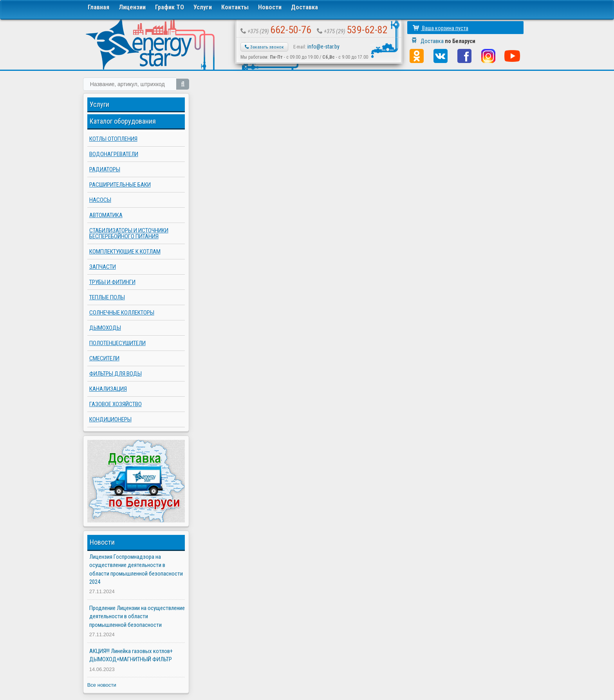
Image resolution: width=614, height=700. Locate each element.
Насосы (100, 200)
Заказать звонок (264, 47)
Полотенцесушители (117, 343)
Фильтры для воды (116, 374)
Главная (98, 7)
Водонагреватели (114, 154)
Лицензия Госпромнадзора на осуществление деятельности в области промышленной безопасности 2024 (136, 569)
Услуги (203, 7)
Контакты (235, 7)
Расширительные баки (120, 185)
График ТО (170, 7)
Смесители (104, 358)
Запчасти (103, 267)
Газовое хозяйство (116, 404)
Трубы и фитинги (112, 282)
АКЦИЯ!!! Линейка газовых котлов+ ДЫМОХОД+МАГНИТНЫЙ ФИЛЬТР (131, 655)
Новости (270, 7)
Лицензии (132, 7)
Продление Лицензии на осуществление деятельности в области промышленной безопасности (137, 616)
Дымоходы (105, 328)
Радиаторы (105, 169)
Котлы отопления (113, 139)
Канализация (108, 389)
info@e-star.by (323, 47)
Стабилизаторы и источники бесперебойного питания (129, 233)
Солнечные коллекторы (122, 313)
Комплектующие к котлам (125, 252)
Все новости (102, 685)
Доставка (304, 7)
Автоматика (106, 215)
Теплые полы (107, 297)
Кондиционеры (110, 419)
